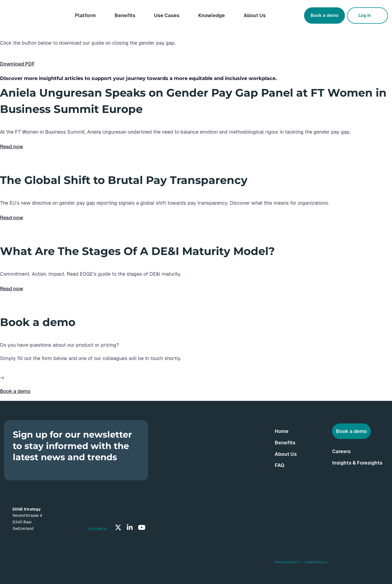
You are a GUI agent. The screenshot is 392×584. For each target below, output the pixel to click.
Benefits (125, 15)
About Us (255, 15)
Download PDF (17, 64)
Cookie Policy (316, 562)
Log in (365, 15)
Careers (341, 451)
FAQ (280, 465)
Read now (12, 147)
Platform (85, 15)
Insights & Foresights (357, 463)
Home (282, 431)
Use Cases (167, 15)
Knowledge (212, 15)
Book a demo (325, 15)
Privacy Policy (287, 562)
